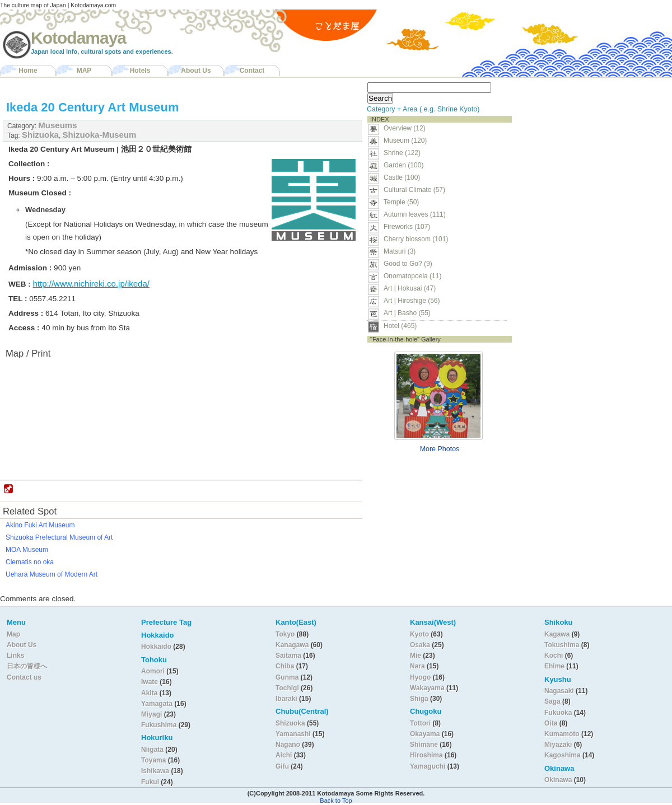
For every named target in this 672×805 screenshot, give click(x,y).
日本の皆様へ (27, 666)
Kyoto (419, 634)
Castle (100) (402, 177)
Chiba (285, 666)
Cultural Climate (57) (414, 190)
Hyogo (420, 677)
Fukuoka (558, 713)
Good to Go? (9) (408, 264)
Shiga (419, 699)
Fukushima (160, 725)
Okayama (425, 734)
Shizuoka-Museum (100, 135)
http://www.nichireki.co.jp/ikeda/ (91, 284)
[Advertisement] (587, 149)
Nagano (289, 745)
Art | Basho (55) (407, 313)
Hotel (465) (400, 326)
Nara (418, 666)
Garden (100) (403, 165)
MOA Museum (27, 550)
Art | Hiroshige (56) (412, 301)
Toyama (153, 760)
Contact (252, 71)
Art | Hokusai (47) (410, 288)
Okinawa (558, 780)
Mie (416, 656)
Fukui (151, 782)
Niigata (152, 750)
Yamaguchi (428, 766)
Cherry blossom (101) (416, 239)
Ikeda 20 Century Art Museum (93, 107)
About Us (196, 71)
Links (15, 656)
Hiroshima (426, 755)
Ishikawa (156, 771)
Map (13, 634)
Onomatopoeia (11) (412, 276)
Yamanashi (294, 734)
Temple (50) (401, 202)
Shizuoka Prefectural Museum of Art (59, 537)
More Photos (440, 449)
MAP (84, 71)
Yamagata (158, 704)
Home (28, 71)
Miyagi (153, 714)
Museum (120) (409, 141)
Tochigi (288, 688)
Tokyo (286, 634)
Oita (551, 723)
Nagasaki (559, 691)
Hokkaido (156, 647)
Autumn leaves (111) (415, 214)
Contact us (24, 677)
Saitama (288, 656)
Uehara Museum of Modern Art (52, 574)
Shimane (424, 745)
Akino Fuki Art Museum (40, 525)
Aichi (284, 755)
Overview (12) (405, 128)
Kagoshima (563, 755)
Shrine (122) (402, 153)
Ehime (554, 666)
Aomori (154, 671)
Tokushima (562, 645)
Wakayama (427, 688)
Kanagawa (292, 645)
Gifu (282, 766)
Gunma (287, 677)
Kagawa (557, 634)
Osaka (420, 645)
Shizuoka (40, 135)
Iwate (150, 682)
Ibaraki (286, 699)
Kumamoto (562, 734)
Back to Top (336, 801)
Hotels (140, 71)
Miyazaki (558, 745)
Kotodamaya (78, 38)
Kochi (554, 656)
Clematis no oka (30, 562)
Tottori (420, 723)
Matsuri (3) (400, 251)
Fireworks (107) (407, 227)
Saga (552, 701)
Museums (57, 125)
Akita (150, 693)
